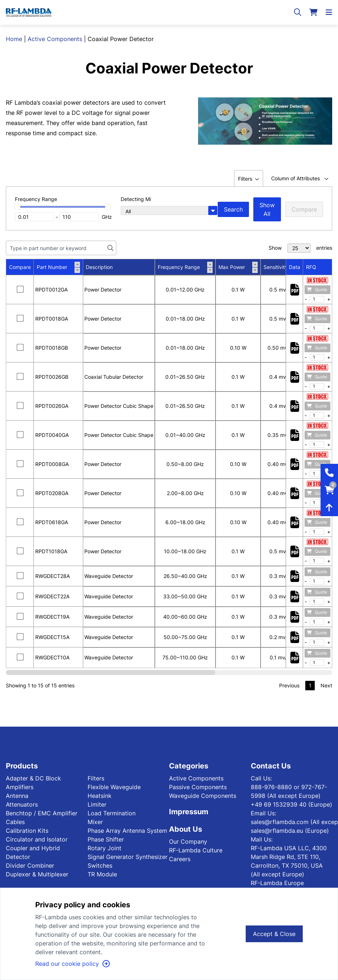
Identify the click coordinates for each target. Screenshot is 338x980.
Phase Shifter (106, 839)
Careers (180, 859)
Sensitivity (282, 267)
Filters (96, 778)
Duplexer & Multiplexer (37, 874)
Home (14, 39)
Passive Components (198, 787)
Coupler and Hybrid (33, 848)
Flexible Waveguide (114, 787)
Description (99, 267)
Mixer (95, 822)
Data (295, 267)
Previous (289, 685)
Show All (267, 209)
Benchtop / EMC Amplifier (42, 813)
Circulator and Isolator (37, 839)
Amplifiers (20, 787)
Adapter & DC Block (33, 778)
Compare (304, 209)
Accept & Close (274, 934)
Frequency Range (185, 267)
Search (233, 209)
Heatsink (100, 796)
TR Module (102, 874)
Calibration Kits (27, 831)
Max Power (238, 267)
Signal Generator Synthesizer (128, 857)
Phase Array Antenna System (127, 831)
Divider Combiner (30, 865)
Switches (100, 865)
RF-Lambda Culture (196, 850)
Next (326, 685)
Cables (15, 822)
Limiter (97, 804)
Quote (317, 290)
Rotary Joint (104, 848)
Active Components (55, 39)
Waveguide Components (203, 796)
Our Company (188, 842)
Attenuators (22, 804)
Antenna (17, 796)
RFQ (311, 267)
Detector (18, 857)
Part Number (58, 267)
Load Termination (112, 813)
